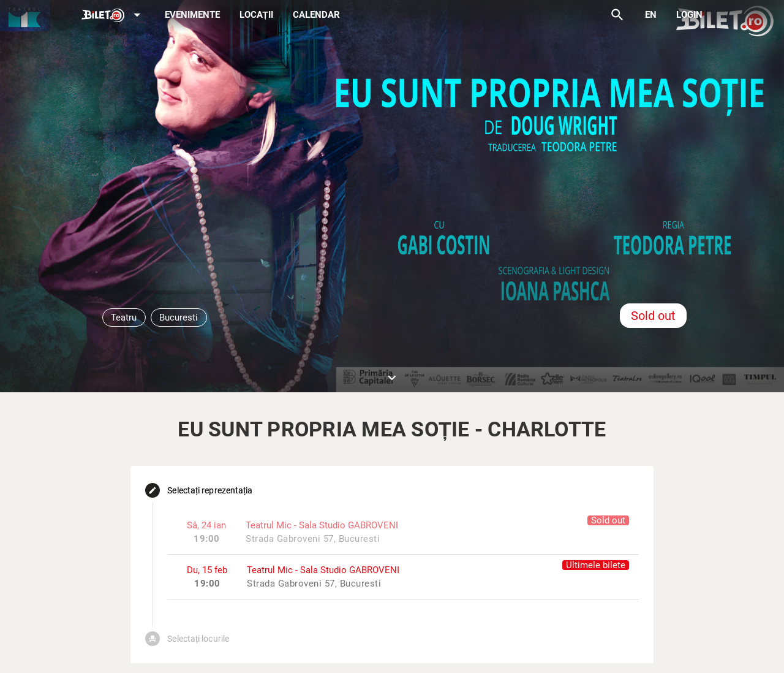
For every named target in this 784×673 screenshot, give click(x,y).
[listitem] (403, 576)
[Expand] (113, 16)
